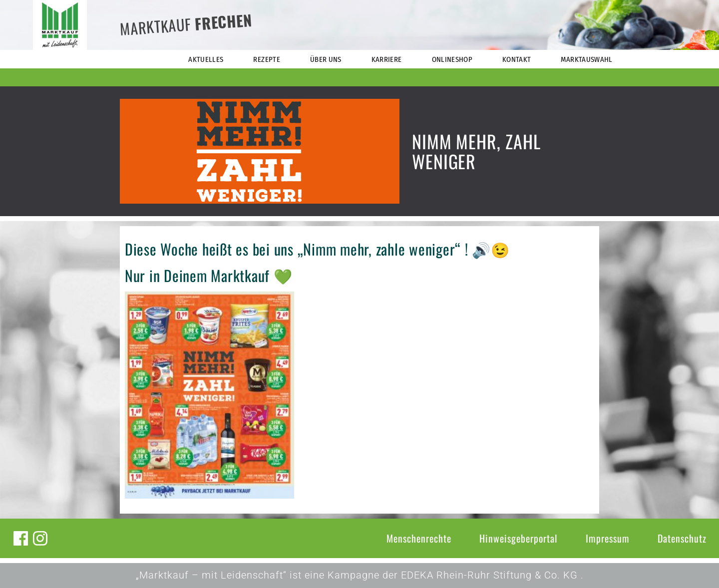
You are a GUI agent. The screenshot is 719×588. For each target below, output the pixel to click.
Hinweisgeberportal (519, 538)
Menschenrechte (419, 538)
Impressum (608, 538)
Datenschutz (682, 538)
